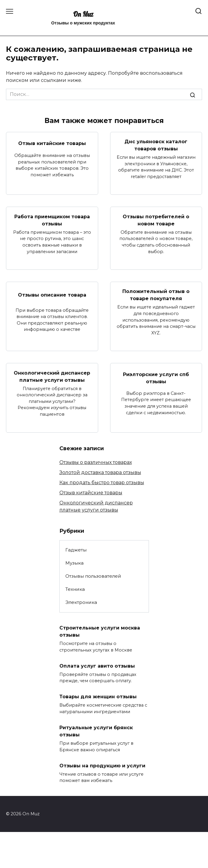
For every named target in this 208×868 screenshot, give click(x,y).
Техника (75, 589)
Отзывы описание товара (52, 295)
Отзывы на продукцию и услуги (102, 765)
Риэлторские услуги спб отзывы (156, 378)
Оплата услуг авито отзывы (97, 666)
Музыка (74, 563)
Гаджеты (76, 550)
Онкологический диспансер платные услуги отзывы (52, 376)
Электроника (81, 602)
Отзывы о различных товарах (96, 462)
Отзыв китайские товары (52, 143)
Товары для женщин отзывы (98, 697)
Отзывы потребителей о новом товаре (156, 220)
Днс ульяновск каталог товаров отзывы (156, 145)
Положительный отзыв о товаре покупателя (156, 295)
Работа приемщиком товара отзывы (52, 220)
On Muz (83, 14)
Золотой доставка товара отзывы (100, 472)
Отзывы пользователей (93, 576)
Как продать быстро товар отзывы (102, 483)
